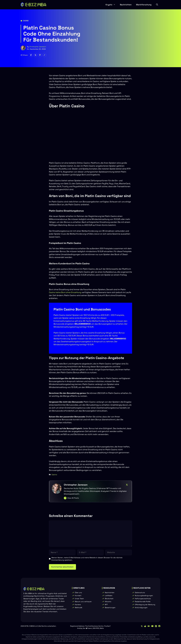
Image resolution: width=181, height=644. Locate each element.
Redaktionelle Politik (143, 602)
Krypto (112, 5)
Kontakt (78, 596)
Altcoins (108, 602)
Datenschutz (140, 593)
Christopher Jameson (38, 47)
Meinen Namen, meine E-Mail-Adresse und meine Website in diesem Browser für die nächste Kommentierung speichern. (87, 559)
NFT (106, 605)
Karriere (78, 605)
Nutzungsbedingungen (144, 596)
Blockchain (109, 599)
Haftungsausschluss (143, 599)
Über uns (78, 593)
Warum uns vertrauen (83, 602)
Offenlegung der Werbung (145, 605)
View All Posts (73, 498)
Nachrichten (126, 5)
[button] (157, 5)
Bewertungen (110, 608)
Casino (26, 21)
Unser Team (79, 599)
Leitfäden (109, 596)
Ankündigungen (141, 608)
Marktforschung (144, 5)
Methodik (79, 608)
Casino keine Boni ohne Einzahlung (65, 292)
